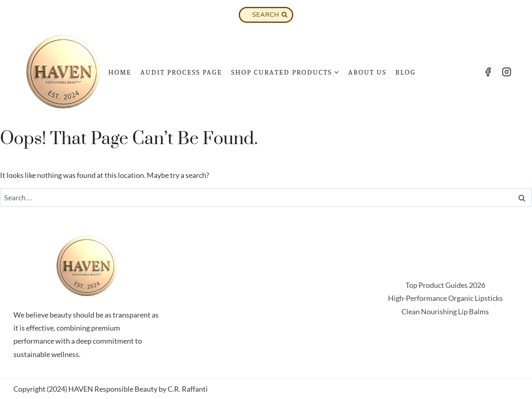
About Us (367, 72)
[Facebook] (488, 72)
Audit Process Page (181, 72)
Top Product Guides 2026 (445, 285)
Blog (406, 72)
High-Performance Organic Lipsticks (445, 298)
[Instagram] (507, 72)
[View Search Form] (266, 15)
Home (120, 72)
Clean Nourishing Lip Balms (445, 311)
